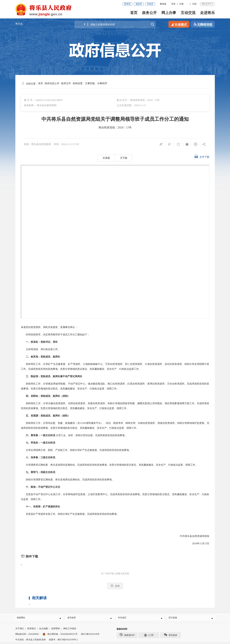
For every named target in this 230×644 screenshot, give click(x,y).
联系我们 (32, 630)
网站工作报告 (70, 630)
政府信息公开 (52, 83)
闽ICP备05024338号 (90, 636)
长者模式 (179, 24)
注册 (181, 4)
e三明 (149, 636)
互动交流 (188, 13)
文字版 (124, 158)
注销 (194, 4)
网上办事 (169, 13)
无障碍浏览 (203, 24)
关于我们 (20, 630)
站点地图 (44, 630)
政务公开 (149, 13)
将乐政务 (170, 636)
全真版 (106, 158)
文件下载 (202, 156)
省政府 (139, 4)
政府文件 (66, 83)
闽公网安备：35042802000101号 (62, 636)
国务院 (127, 4)
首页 (134, 13)
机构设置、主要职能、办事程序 (90, 83)
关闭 (115, 586)
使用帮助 (56, 630)
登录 (173, 4)
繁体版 (163, 4)
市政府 (150, 4)
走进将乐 (207, 13)
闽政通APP (127, 636)
